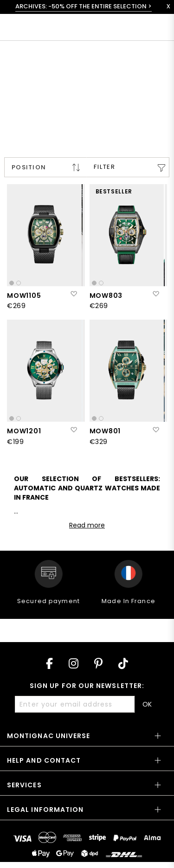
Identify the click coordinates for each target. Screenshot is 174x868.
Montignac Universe (48, 736)
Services (24, 785)
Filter (105, 167)
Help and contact (44, 760)
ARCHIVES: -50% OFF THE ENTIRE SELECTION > (84, 6)
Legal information (45, 810)
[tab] (87, 739)
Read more (87, 525)
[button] (74, 294)
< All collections (40, 59)
